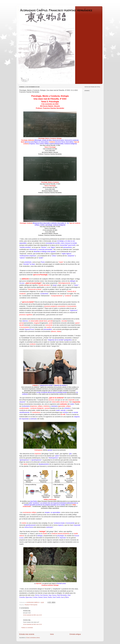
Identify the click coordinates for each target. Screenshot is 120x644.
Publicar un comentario (27, 628)
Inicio (52, 634)
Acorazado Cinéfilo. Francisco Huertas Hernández (56, 10)
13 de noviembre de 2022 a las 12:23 (32, 615)
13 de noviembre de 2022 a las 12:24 (32, 624)
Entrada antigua (75, 634)
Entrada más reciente (27, 634)
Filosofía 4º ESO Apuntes (31, 605)
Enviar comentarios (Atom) (33, 638)
